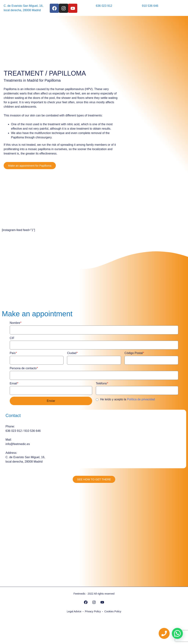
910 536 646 (150, 6)
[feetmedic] (94, 528)
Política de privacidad (141, 399)
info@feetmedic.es (18, 444)
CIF (12, 338)
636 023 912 (104, 6)
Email (14, 383)
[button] (177, 633)
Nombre (16, 323)
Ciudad (72, 353)
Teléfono (102, 383)
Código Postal (134, 353)
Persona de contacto (24, 368)
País (13, 353)
